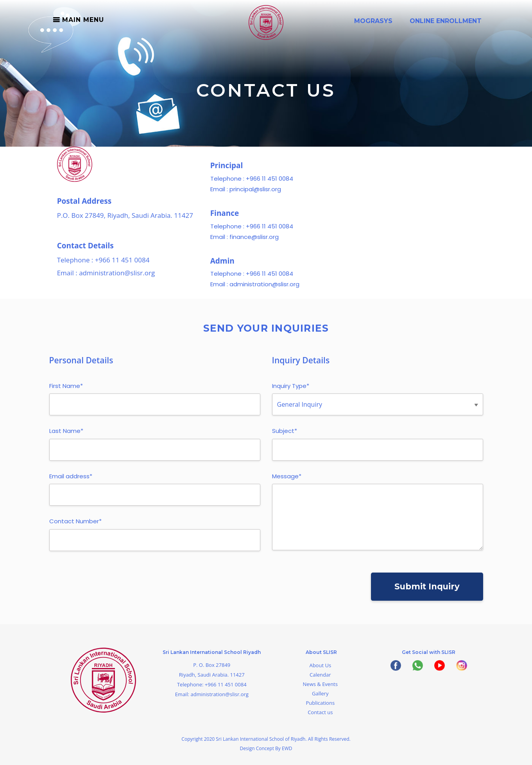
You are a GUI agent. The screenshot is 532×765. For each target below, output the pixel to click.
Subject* (285, 435)
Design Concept (258, 748)
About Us (320, 665)
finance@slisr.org (254, 240)
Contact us (320, 712)
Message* (287, 480)
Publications (320, 703)
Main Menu (83, 20)
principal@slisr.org (255, 193)
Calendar (320, 675)
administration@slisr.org (117, 276)
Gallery (320, 693)
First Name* (66, 390)
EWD (287, 748)
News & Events (320, 684)
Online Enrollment (446, 21)
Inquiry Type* (291, 390)
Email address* (71, 480)
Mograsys (373, 21)
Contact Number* (75, 525)
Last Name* (66, 435)
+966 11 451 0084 (122, 263)
